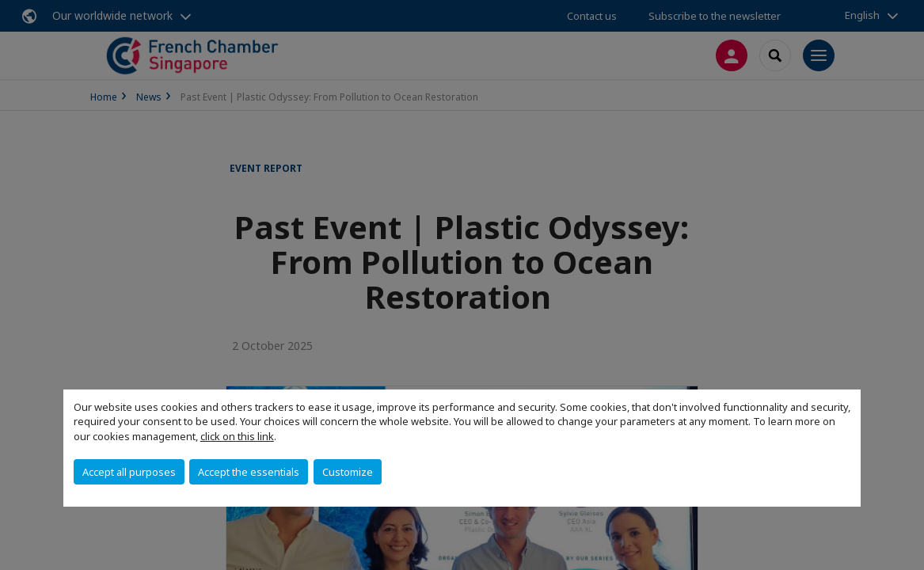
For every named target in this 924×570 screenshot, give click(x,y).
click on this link (237, 436)
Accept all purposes (129, 472)
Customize (348, 472)
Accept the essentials (249, 472)
